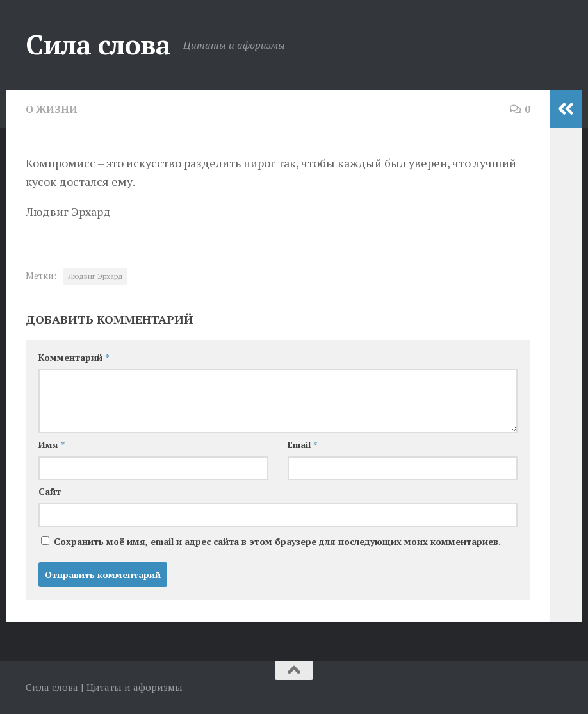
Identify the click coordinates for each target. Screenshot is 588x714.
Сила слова (98, 44)
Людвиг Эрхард (95, 276)
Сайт (50, 491)
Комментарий (74, 357)
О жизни (52, 109)
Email (302, 444)
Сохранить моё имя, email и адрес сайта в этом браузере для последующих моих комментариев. (277, 541)
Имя (52, 444)
